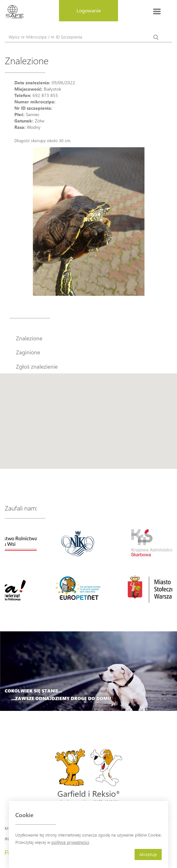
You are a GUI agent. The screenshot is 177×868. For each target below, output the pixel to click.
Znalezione (29, 338)
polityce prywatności (70, 842)
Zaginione (28, 352)
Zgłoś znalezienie (37, 366)
